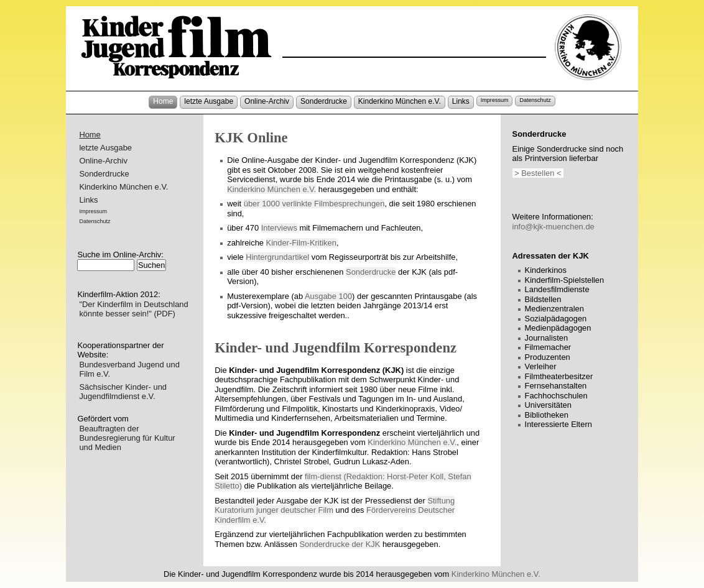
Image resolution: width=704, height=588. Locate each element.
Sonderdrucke (324, 101)
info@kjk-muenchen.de (553, 227)
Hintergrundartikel (277, 257)
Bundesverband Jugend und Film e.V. (129, 369)
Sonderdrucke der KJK (340, 544)
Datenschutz (535, 100)
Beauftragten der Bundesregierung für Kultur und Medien (127, 438)
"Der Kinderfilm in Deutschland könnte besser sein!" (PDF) (133, 309)
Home (163, 101)
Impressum (495, 100)
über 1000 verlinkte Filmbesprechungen (314, 204)
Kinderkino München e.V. (400, 101)
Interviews (279, 228)
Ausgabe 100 (328, 296)
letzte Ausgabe (209, 101)
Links (461, 101)
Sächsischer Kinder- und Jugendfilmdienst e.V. (123, 392)
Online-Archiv (267, 101)
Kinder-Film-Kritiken (301, 243)
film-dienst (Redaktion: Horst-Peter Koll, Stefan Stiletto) (343, 481)
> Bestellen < (538, 173)
